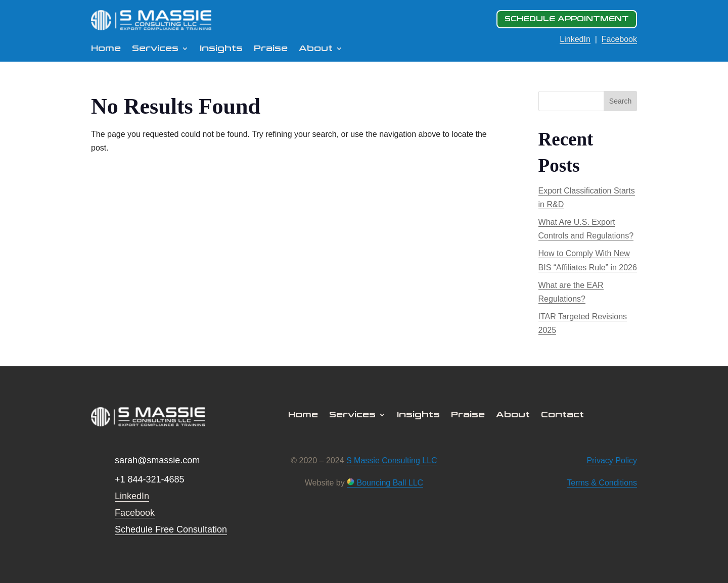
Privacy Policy (612, 460)
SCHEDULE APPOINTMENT (567, 19)
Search (620, 101)
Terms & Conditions (602, 483)
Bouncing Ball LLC (385, 483)
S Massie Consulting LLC (392, 460)
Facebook (619, 39)
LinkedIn (575, 39)
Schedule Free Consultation (171, 529)
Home (106, 49)
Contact (562, 415)
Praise (271, 49)
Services (155, 49)
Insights (221, 49)
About (316, 49)
